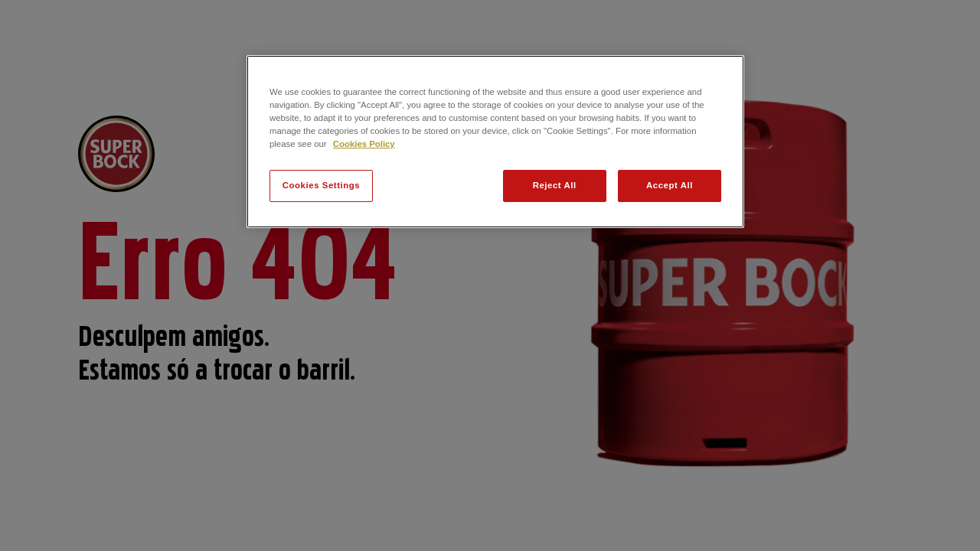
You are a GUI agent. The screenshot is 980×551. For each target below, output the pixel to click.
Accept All (670, 185)
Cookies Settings (321, 185)
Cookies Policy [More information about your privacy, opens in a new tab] (364, 144)
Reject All (555, 185)
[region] (495, 142)
